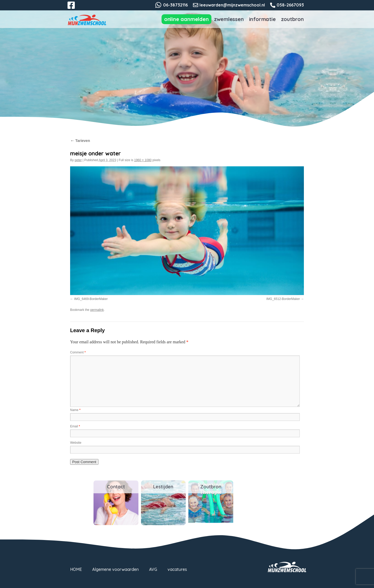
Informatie (262, 19)
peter (78, 160)
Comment (78, 352)
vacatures (177, 569)
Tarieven (80, 141)
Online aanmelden (186, 19)
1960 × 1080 (143, 160)
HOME (76, 569)
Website (76, 443)
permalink (97, 310)
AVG (153, 569)
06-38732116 (175, 5)
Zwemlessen (229, 19)
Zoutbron (292, 19)
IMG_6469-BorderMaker (91, 299)
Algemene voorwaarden (115, 569)
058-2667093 (290, 5)
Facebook (75, 8)
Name (75, 410)
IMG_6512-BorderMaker (283, 299)
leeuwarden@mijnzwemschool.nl (232, 5)
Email (75, 426)
